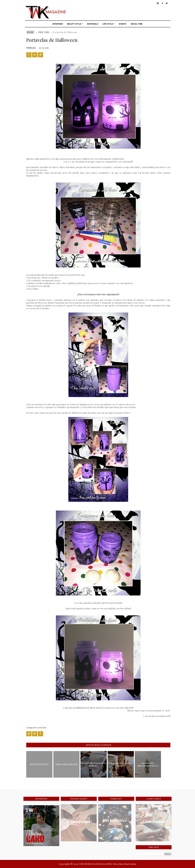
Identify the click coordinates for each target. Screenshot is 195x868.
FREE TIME (44, 32)
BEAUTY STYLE (75, 24)
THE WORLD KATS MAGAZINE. (96, 864)
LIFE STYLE (109, 24)
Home (30, 32)
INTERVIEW (58, 24)
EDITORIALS (93, 24)
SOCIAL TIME (136, 24)
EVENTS (123, 24)
